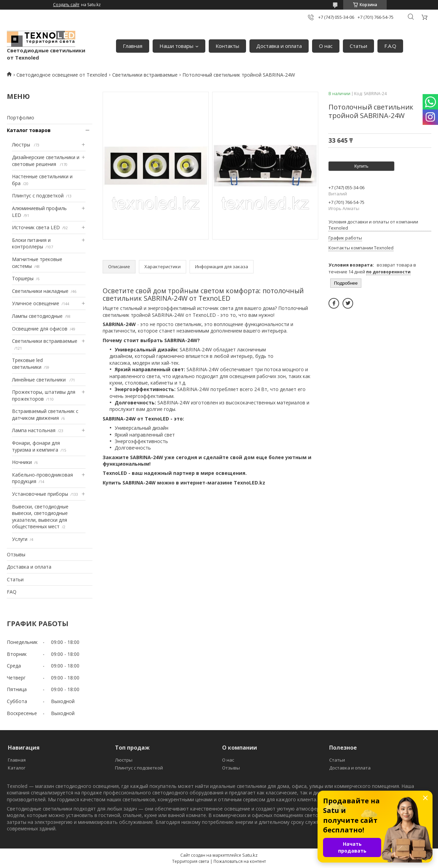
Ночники (22, 462)
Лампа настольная (34, 430)
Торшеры (23, 278)
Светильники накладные (40, 291)
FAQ (12, 592)
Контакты (227, 46)
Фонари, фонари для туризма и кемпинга (36, 446)
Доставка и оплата (279, 46)
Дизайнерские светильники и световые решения (46, 161)
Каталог (17, 768)
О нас (326, 46)
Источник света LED (36, 227)
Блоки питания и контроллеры (31, 243)
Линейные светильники (40, 380)
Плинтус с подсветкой (38, 196)
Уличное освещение (36, 303)
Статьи (358, 46)
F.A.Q (390, 46)
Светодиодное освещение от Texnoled (62, 75)
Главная (133, 46)
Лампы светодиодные (37, 316)
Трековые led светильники (27, 364)
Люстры (22, 145)
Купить (361, 166)
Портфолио (21, 118)
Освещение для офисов (40, 329)
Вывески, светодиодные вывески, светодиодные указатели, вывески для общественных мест (40, 517)
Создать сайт (66, 5)
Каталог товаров (29, 130)
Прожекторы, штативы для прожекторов (44, 395)
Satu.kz (250, 855)
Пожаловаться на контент (240, 861)
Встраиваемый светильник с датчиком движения (45, 414)
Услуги (20, 539)
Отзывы (16, 554)
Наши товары (176, 46)
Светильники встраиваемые (145, 75)
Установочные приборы (40, 494)
